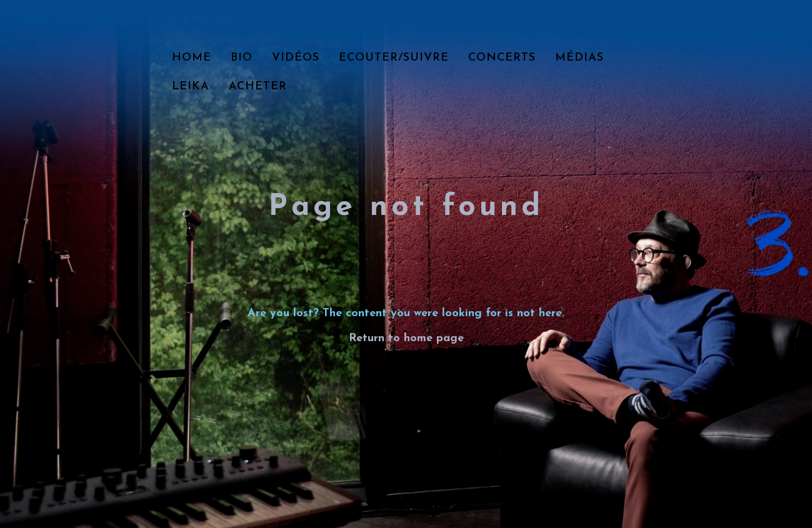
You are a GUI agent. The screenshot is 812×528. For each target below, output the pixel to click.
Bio (242, 58)
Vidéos (296, 58)
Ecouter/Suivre (394, 58)
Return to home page (406, 338)
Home (192, 58)
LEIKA (191, 87)
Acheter (258, 87)
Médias (579, 58)
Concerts (502, 58)
